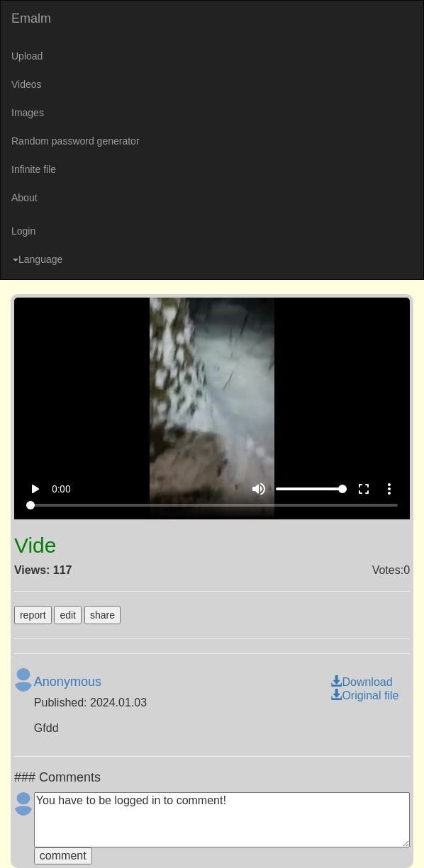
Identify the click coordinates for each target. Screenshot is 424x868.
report (33, 615)
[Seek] (212, 505)
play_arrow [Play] (35, 489)
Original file (364, 695)
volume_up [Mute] (259, 489)
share (102, 615)
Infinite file (34, 169)
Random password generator (76, 141)
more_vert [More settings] (389, 489)
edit (68, 615)
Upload (27, 56)
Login (23, 231)
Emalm (31, 18)
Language (38, 259)
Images (28, 113)
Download (361, 682)
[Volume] (311, 489)
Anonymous (68, 682)
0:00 (61, 489)
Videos (27, 84)
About (24, 198)
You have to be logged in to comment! (222, 820)
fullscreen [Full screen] (364, 489)
